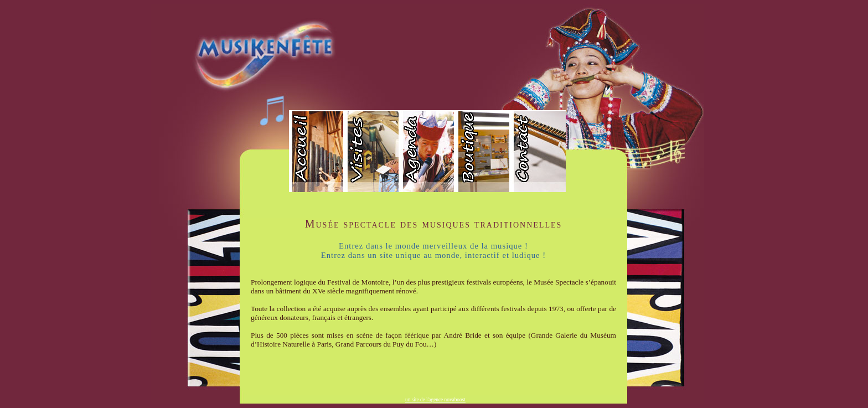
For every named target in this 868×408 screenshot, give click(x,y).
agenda (427, 152)
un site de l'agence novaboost (435, 400)
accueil (317, 152)
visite (372, 152)
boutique (483, 152)
